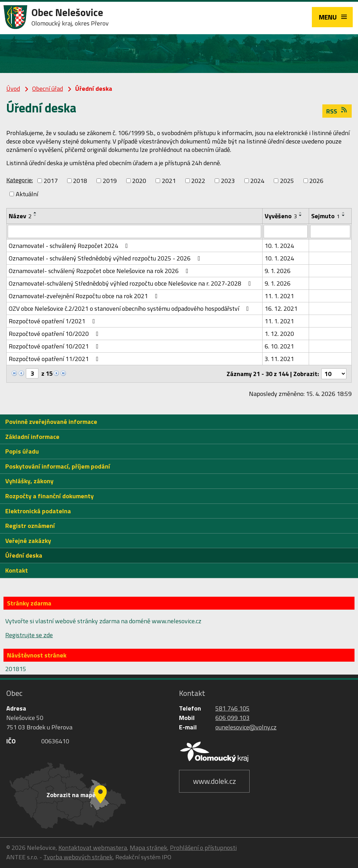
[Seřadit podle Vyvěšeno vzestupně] (301, 213)
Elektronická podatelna (38, 511)
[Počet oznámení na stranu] (334, 374)
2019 (110, 181)
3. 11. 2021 (279, 359)
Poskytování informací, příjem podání (58, 466)
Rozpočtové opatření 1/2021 (53, 321)
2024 (257, 181)
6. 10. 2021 (279, 346)
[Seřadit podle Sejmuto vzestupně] (344, 213)
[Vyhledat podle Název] (134, 231)
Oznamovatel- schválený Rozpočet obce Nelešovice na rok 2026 (100, 271)
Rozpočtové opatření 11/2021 (55, 359)
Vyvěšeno (281, 216)
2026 (316, 181)
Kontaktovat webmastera (93, 848)
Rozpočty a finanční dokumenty (49, 496)
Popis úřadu (22, 451)
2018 (80, 181)
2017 (51, 181)
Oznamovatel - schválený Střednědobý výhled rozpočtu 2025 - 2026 (106, 258)
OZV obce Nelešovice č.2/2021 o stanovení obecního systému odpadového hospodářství (130, 308)
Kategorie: (20, 180)
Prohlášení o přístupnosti (203, 848)
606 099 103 (232, 718)
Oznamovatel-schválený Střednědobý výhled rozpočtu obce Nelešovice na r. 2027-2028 (131, 283)
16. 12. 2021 (281, 308)
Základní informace (32, 437)
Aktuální (27, 194)
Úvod (13, 89)
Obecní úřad (48, 89)
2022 (198, 181)
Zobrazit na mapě (71, 795)
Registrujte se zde (29, 635)
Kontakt (17, 570)
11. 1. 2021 (279, 296)
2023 (228, 181)
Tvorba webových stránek (78, 857)
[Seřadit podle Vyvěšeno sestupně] (301, 215)
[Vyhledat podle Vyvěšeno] (285, 231)
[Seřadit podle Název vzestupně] (35, 213)
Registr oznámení (30, 526)
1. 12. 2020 (279, 334)
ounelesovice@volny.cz (246, 727)
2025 (287, 181)
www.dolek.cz (214, 781)
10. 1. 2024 (279, 246)
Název (20, 216)
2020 (139, 181)
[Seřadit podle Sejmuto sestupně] (344, 215)
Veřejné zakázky (28, 541)
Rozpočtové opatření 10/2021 (55, 346)
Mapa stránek (148, 848)
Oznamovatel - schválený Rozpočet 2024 (70, 246)
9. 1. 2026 (278, 271)
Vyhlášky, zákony (29, 481)
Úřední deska (24, 555)
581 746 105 (232, 708)
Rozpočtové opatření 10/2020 (55, 334)
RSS (337, 111)
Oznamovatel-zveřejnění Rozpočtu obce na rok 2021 (85, 296)
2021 (169, 181)
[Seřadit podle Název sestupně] (35, 215)
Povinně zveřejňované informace (51, 422)
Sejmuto (325, 216)
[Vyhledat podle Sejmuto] (330, 231)
